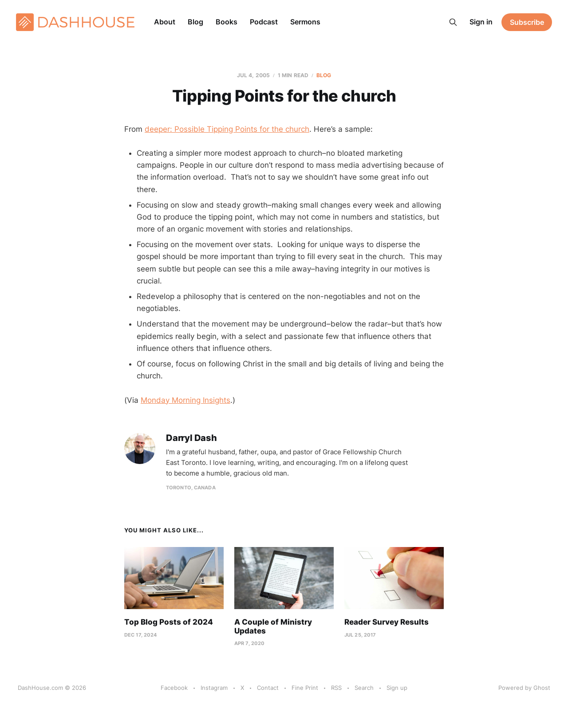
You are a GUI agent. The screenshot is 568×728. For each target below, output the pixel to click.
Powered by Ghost (524, 688)
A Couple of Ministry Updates (273, 626)
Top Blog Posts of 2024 (169, 622)
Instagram (214, 688)
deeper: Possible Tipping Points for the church (227, 129)
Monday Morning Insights (185, 400)
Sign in (481, 22)
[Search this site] (453, 22)
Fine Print (305, 688)
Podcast (264, 22)
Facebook (174, 688)
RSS (336, 688)
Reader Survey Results (387, 622)
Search (364, 688)
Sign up (397, 688)
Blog (195, 22)
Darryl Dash (191, 438)
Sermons (305, 22)
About (165, 22)
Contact (268, 688)
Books (227, 22)
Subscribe (527, 22)
